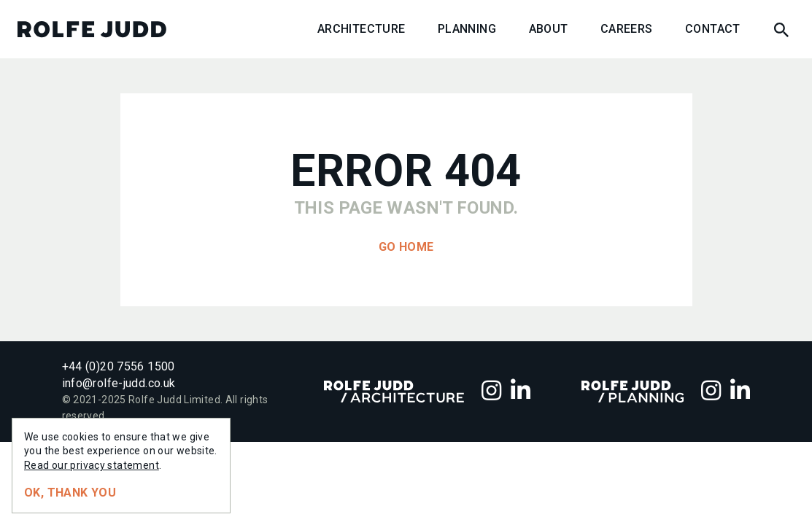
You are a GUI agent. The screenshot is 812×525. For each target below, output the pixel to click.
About (549, 29)
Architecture (361, 29)
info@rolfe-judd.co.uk (119, 383)
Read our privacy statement (92, 465)
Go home (406, 247)
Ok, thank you (70, 493)
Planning (467, 29)
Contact (713, 29)
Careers (627, 29)
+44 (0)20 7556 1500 (119, 366)
